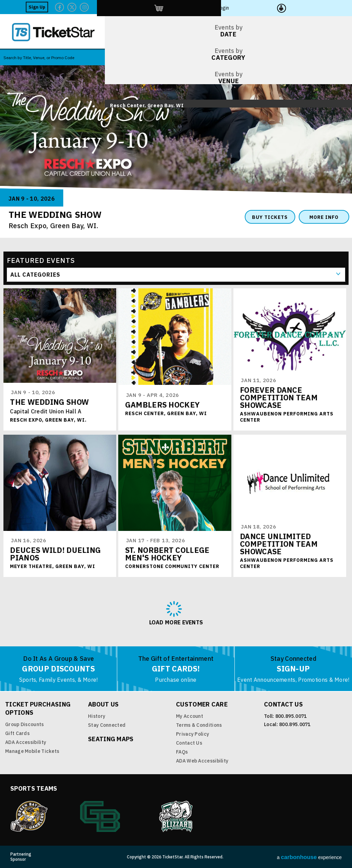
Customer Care (202, 704)
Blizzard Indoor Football (176, 816)
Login (325, 7)
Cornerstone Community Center (172, 567)
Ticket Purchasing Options (38, 708)
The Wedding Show (50, 402)
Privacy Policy (192, 734)
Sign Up (231, 7)
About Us (103, 704)
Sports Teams (34, 788)
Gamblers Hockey (163, 406)
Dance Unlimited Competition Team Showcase (279, 544)
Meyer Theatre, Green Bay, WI (53, 567)
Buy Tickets (270, 217)
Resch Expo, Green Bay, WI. (53, 226)
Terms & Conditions (199, 725)
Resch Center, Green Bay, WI (166, 415)
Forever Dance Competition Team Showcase (279, 398)
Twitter (266, 7)
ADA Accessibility (26, 742)
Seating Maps (111, 739)
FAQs (182, 752)
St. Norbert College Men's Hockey (167, 554)
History (97, 716)
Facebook (253, 7)
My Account (190, 716)
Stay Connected (107, 725)
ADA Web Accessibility (202, 761)
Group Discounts (25, 724)
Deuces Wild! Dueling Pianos (56, 554)
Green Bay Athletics (100, 816)
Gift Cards (17, 733)
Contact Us (189, 743)
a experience (309, 857)
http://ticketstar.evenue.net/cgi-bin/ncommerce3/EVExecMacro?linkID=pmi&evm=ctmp (301, 7)
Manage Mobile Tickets (32, 751)
